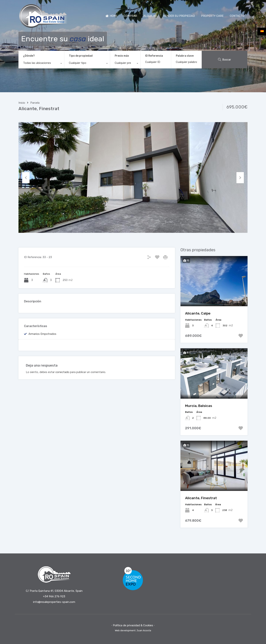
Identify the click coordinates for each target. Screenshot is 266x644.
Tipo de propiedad (81, 56)
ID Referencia (154, 56)
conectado (62, 372)
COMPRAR (130, 16)
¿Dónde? (29, 56)
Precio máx (122, 56)
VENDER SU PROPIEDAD (179, 16)
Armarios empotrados (42, 334)
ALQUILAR (150, 16)
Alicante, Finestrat (201, 498)
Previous (26, 177)
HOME (111, 16)
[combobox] (41, 64)
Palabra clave (185, 56)
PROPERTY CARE (212, 16)
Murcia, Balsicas (199, 406)
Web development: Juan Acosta (133, 630)
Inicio (22, 103)
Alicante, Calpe (198, 313)
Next (240, 177)
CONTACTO (237, 16)
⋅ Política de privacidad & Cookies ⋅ (133, 625)
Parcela (35, 103)
